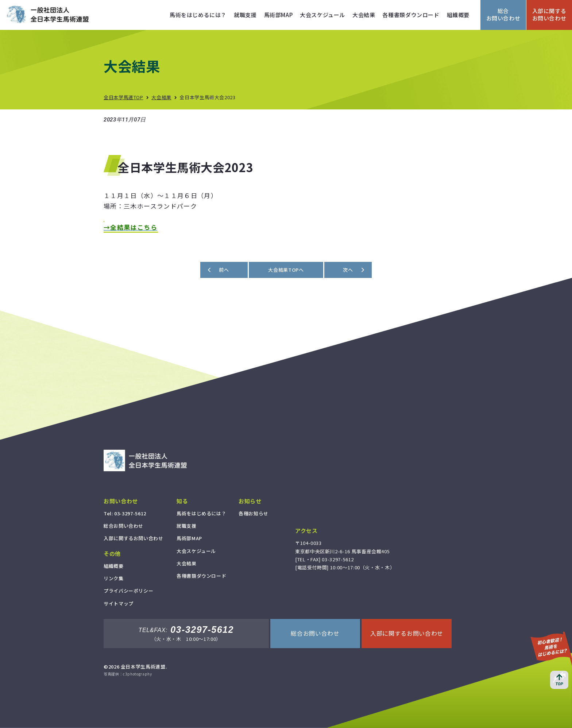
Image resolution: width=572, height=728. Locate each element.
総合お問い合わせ (503, 14)
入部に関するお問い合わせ (549, 14)
